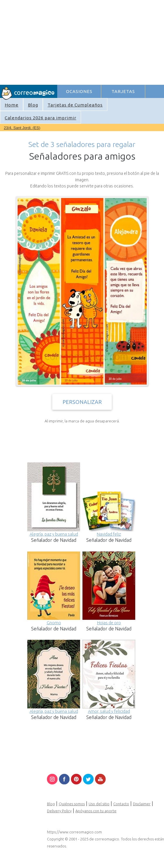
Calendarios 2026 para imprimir (40, 118)
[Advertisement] (110, 41)
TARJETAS (123, 91)
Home (12, 105)
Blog (33, 105)
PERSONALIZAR (82, 402)
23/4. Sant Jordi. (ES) (22, 128)
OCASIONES (79, 91)
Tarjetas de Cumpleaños (75, 105)
